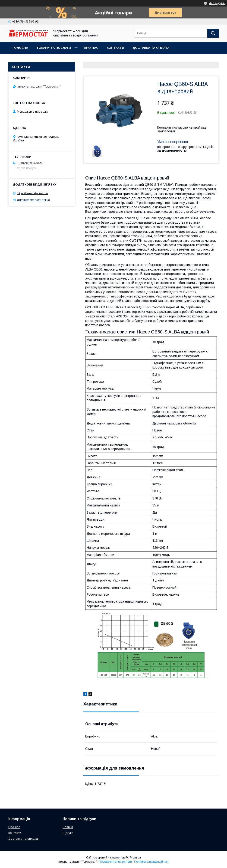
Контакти (115, 48)
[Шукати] (213, 33)
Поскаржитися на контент (115, 862)
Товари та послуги (54, 48)
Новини (68, 827)
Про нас (91, 48)
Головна (20, 48)
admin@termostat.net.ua (34, 200)
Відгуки (68, 833)
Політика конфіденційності (152, 862)
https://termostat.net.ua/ (33, 193)
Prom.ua (135, 858)
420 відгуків (217, 3)
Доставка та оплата (151, 48)
